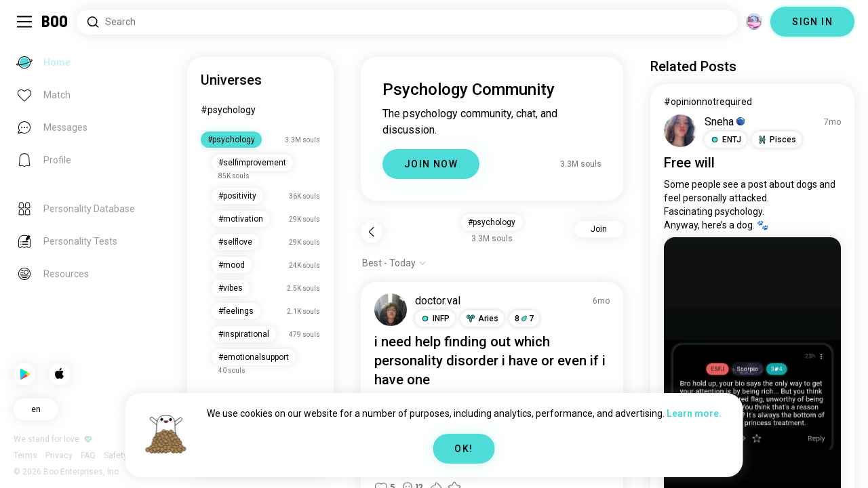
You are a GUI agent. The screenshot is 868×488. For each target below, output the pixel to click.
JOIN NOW (431, 164)
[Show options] (394, 263)
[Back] (372, 232)
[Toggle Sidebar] (24, 22)
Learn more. (694, 413)
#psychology (228, 110)
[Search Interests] (407, 22)
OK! (463, 449)
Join (599, 229)
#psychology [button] (492, 222)
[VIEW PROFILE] (391, 310)
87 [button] (524, 319)
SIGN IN (812, 22)
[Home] (55, 22)
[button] (435, 319)
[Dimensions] (754, 22)
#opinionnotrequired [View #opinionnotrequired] (708, 102)
